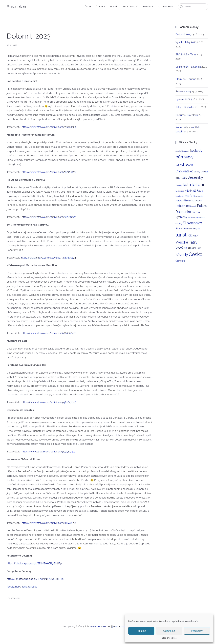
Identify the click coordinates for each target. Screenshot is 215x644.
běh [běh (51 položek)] (179, 157)
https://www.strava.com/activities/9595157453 (49, 452)
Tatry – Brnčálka (185, 107)
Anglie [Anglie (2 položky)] (178, 151)
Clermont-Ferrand (186, 79)
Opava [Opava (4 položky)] (198, 201)
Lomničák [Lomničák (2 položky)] (180, 191)
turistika (33, 587)
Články (101, 7)
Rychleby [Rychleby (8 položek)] (181, 217)
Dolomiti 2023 (184, 34)
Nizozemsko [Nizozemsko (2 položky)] (198, 196)
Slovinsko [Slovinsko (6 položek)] (181, 228)
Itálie (24, 587)
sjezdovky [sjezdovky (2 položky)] (200, 217)
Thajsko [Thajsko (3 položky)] (197, 229)
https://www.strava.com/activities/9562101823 (49, 172)
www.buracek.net (100, 627)
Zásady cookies (169, 638)
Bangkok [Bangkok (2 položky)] (185, 151)
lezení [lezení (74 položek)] (198, 184)
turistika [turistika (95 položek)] (184, 235)
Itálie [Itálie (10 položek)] (184, 178)
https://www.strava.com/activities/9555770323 (49, 127)
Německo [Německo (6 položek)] (189, 200)
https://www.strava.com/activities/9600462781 (49, 523)
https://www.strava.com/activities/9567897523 (49, 217)
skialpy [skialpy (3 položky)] (179, 224)
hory (18, 587)
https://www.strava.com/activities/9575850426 (49, 333)
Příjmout (141, 631)
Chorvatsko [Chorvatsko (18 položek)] (184, 171)
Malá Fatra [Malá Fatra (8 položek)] (197, 191)
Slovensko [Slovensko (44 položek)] (192, 223)
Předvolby (197, 631)
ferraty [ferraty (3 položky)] (197, 172)
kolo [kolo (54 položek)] (187, 185)
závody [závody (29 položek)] (182, 255)
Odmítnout (169, 631)
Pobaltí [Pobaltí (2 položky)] (193, 206)
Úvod (88, 7)
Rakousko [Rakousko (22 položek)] (183, 212)
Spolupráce (130, 7)
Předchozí (14, 598)
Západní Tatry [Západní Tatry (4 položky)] (195, 248)
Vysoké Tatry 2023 (186, 42)
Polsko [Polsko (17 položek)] (202, 206)
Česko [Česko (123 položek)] (196, 254)
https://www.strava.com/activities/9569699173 (48, 258)
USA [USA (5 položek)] (196, 236)
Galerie (168, 7)
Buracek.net (18, 7)
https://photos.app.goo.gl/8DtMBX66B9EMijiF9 (34, 563)
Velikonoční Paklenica (188, 67)
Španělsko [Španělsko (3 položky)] (180, 261)
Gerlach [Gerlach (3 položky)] (205, 172)
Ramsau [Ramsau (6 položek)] (197, 212)
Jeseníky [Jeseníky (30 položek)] (196, 177)
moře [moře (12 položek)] (189, 196)
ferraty (10, 587)
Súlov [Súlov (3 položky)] (190, 229)
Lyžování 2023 (184, 99)
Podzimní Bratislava (187, 115)
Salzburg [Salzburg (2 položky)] (192, 217)
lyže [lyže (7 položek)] (187, 191)
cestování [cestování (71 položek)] (186, 164)
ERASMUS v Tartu (186, 54)
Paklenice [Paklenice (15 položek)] (183, 206)
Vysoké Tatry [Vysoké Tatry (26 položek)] (186, 242)
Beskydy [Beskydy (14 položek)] (196, 151)
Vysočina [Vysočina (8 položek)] (181, 248)
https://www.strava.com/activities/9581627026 (49, 402)
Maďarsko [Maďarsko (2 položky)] (180, 196)
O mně (114, 7)
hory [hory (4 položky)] (178, 178)
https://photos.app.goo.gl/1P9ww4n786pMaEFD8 (36, 579)
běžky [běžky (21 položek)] (189, 157)
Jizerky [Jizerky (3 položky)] (179, 185)
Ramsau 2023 (183, 91)
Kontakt (148, 7)
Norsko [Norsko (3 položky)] (179, 201)
